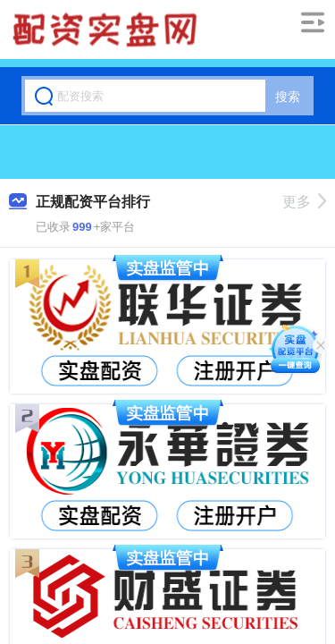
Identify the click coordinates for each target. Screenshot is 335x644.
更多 (304, 202)
